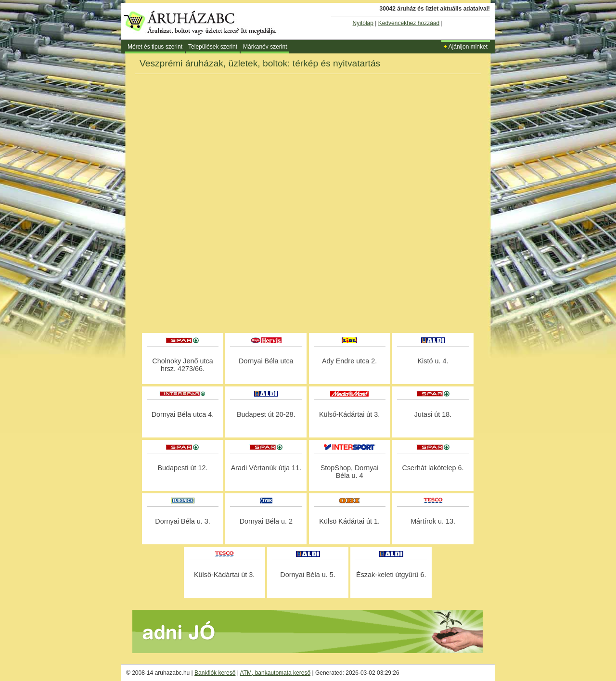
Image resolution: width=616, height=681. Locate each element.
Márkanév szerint (265, 47)
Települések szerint (213, 47)
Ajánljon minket (466, 47)
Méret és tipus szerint (155, 47)
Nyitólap (363, 23)
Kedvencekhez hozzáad (409, 23)
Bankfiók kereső (215, 673)
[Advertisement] (308, 305)
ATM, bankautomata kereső (276, 673)
